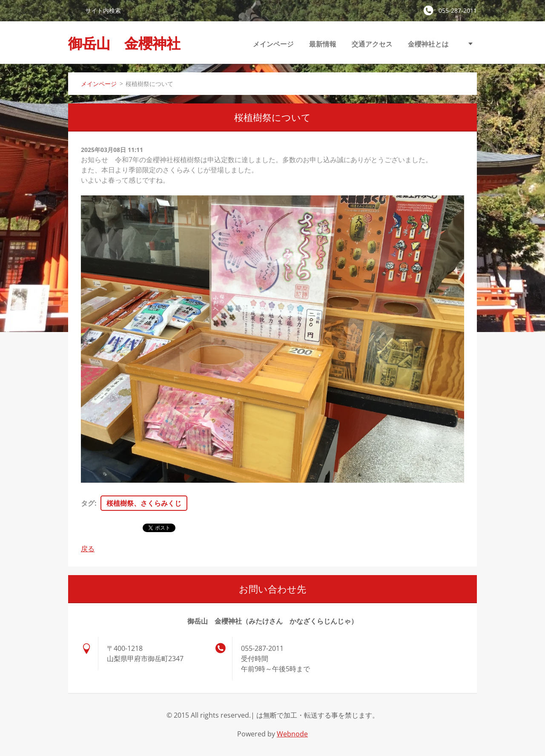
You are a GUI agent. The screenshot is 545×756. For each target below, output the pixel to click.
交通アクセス (372, 44)
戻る (88, 549)
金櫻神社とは (428, 44)
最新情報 (323, 44)
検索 (73, 10)
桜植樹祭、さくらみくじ (144, 503)
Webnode (292, 734)
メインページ (273, 44)
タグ (88, 503)
